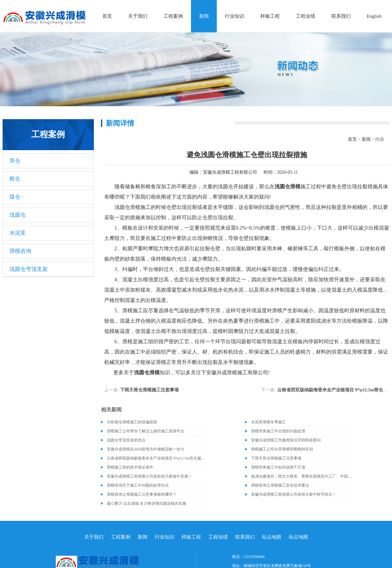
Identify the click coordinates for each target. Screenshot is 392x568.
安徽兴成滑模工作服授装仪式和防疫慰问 (286, 440)
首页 (107, 16)
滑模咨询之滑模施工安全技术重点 (280, 485)
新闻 (204, 16)
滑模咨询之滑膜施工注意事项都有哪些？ (142, 494)
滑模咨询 (20, 251)
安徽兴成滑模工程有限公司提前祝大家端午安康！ (149, 476)
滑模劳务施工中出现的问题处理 (278, 431)
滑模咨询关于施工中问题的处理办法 (138, 485)
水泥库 (18, 233)
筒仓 (15, 161)
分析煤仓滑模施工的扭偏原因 (132, 422)
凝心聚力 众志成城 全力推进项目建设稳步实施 (146, 503)
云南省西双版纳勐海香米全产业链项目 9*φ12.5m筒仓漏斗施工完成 (157, 458)
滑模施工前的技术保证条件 (130, 467)
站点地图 (272, 537)
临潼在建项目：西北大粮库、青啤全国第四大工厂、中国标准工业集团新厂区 (302, 476)
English (374, 16)
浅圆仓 (18, 215)
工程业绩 (306, 16)
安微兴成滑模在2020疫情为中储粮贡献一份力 (146, 449)
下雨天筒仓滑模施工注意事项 (149, 390)
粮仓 (15, 179)
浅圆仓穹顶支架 (29, 269)
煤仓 (15, 197)
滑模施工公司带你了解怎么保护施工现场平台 (146, 431)
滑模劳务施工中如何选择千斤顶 (278, 467)
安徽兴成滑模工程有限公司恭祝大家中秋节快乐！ (294, 494)
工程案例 (173, 16)
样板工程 (270, 16)
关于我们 (138, 16)
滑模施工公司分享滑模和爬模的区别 (282, 449)
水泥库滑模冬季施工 (268, 422)
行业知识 (235, 16)
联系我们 (341, 16)
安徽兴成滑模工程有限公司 (230, 172)
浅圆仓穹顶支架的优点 (126, 440)
